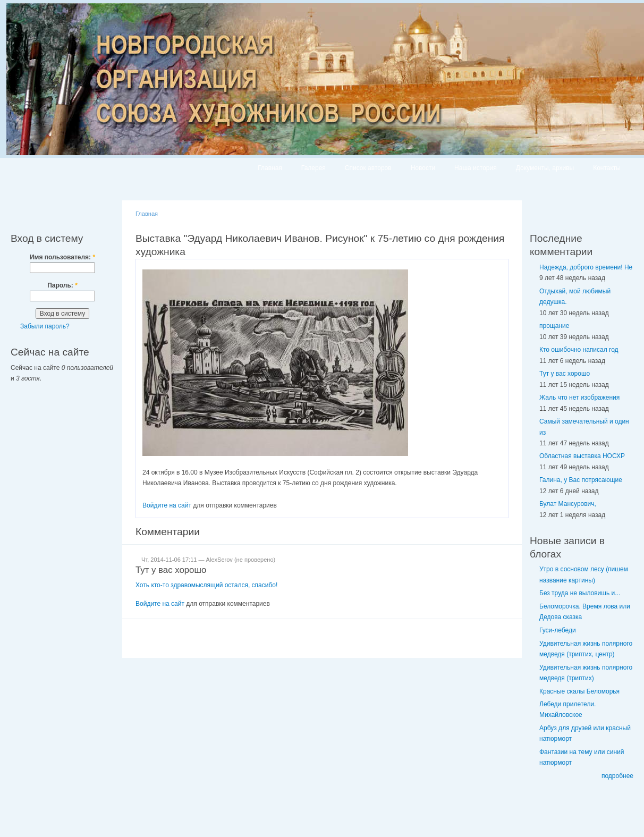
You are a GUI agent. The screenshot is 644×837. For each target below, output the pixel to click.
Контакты (607, 168)
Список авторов (368, 168)
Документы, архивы (545, 168)
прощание (554, 326)
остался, (238, 585)
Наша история (476, 168)
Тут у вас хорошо (171, 570)
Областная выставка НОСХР (582, 456)
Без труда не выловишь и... (580, 593)
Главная (270, 168)
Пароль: (62, 285)
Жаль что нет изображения (579, 398)
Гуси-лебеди (558, 630)
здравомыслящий (198, 585)
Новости (423, 168)
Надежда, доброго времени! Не (586, 267)
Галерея (313, 168)
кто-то (161, 585)
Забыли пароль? (45, 326)
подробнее (617, 776)
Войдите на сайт (167, 505)
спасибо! (265, 585)
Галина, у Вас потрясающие (581, 480)
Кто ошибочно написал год (579, 350)
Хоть (143, 585)
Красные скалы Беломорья (579, 691)
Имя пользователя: (62, 257)
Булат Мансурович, (568, 504)
